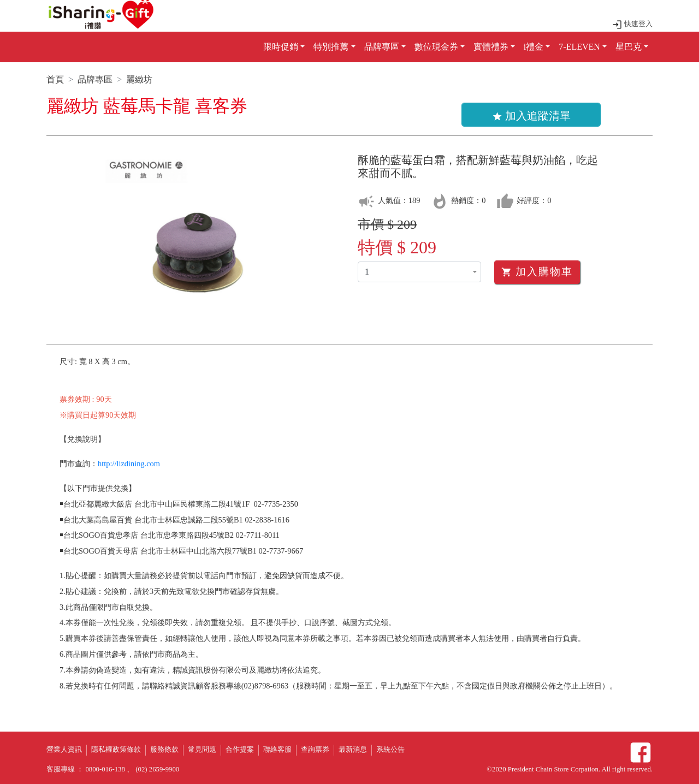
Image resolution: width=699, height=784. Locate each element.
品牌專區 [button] (382, 47)
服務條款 (164, 750)
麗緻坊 (139, 79)
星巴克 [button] (629, 47)
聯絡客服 (277, 750)
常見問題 (202, 750)
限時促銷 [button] (281, 47)
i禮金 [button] (534, 47)
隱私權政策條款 (116, 750)
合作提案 (240, 750)
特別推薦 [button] (331, 47)
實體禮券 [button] (491, 47)
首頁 (55, 79)
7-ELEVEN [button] (579, 47)
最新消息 (353, 750)
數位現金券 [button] (436, 47)
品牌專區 (95, 79)
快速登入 (632, 24)
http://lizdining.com (129, 464)
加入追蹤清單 (531, 116)
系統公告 (390, 750)
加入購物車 (537, 272)
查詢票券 (315, 750)
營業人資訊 (64, 750)
